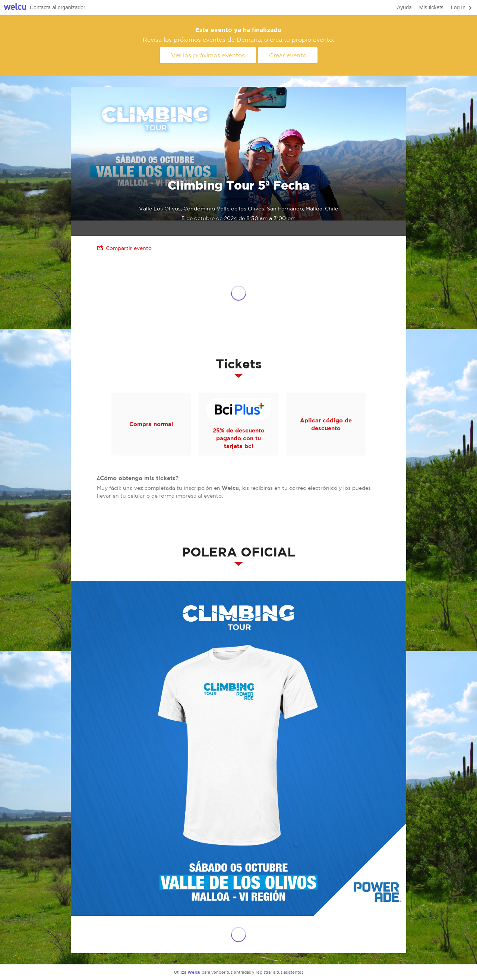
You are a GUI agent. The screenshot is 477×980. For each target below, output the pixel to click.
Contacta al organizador (58, 7)
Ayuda (404, 7)
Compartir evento (124, 248)
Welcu (15, 8)
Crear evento (288, 55)
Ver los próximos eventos (208, 55)
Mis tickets (431, 7)
